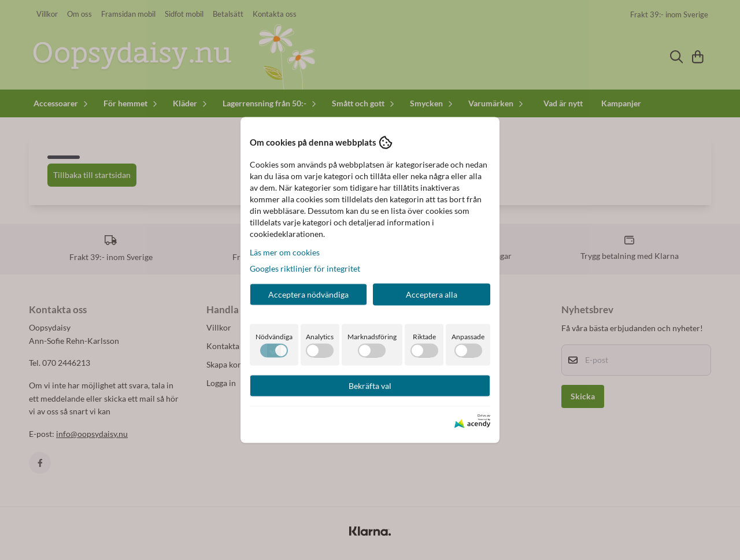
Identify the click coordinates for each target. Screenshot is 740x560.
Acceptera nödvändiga (308, 294)
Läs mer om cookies (285, 252)
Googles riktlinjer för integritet (305, 268)
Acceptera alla (432, 294)
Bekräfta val (370, 385)
